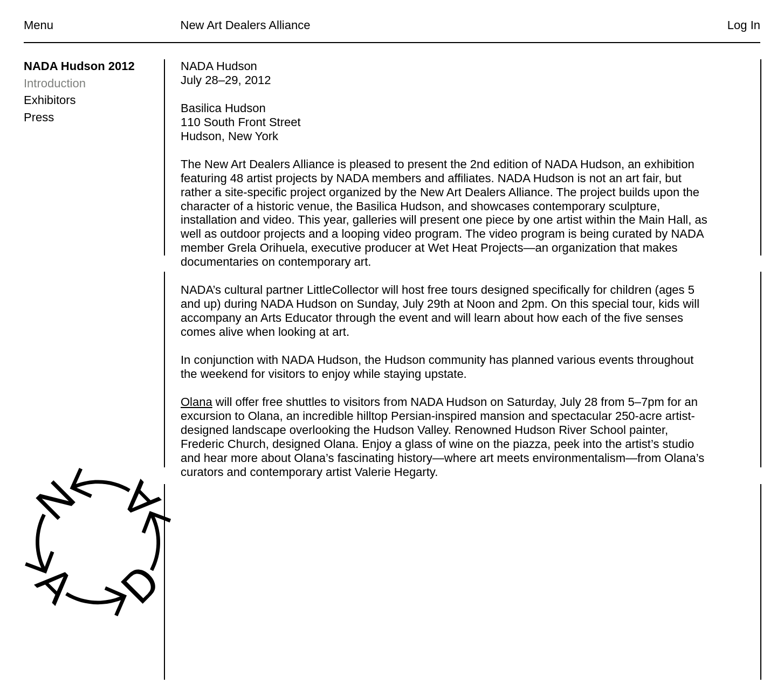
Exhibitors (50, 100)
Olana (197, 402)
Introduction (55, 83)
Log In (744, 25)
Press (39, 117)
